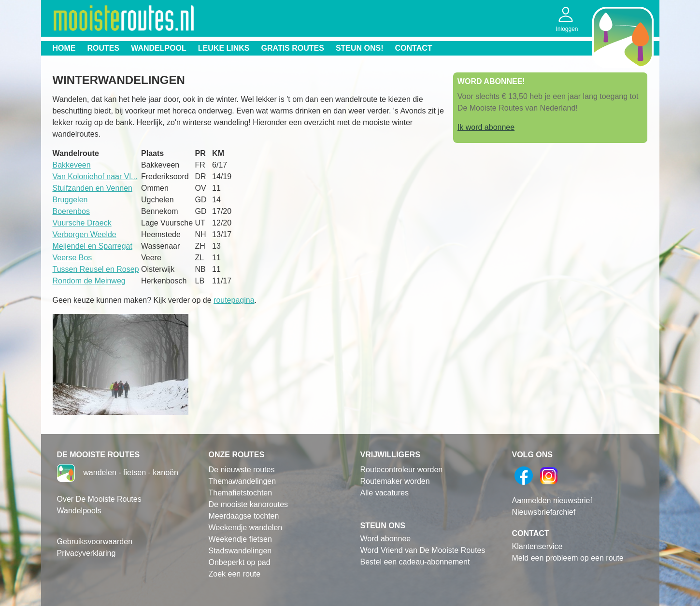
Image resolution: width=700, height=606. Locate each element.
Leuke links (224, 48)
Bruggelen (70, 200)
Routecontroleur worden (402, 470)
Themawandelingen (243, 481)
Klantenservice (537, 546)
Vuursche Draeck (82, 223)
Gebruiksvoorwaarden (95, 542)
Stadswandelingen (240, 551)
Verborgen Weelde (85, 234)
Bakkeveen (72, 165)
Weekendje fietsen (240, 539)
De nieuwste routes (242, 470)
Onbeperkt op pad (240, 562)
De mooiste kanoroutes (249, 504)
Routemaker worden (395, 481)
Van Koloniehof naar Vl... (95, 176)
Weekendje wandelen (246, 528)
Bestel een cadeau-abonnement (415, 562)
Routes (104, 48)
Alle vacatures (385, 493)
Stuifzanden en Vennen (93, 188)
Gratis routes (293, 48)
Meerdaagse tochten (244, 516)
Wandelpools (79, 511)
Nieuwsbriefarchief (544, 512)
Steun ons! (360, 48)
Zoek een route (235, 574)
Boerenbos (71, 211)
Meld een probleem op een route (568, 558)
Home (64, 48)
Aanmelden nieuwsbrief (552, 500)
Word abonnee (386, 539)
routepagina (234, 300)
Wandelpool (159, 48)
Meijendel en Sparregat (93, 246)
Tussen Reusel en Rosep (96, 269)
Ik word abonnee (486, 127)
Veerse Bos (72, 258)
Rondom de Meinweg (89, 281)
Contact (414, 48)
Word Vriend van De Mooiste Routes (423, 550)
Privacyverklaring (86, 553)
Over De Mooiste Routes (99, 499)
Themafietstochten (241, 493)
